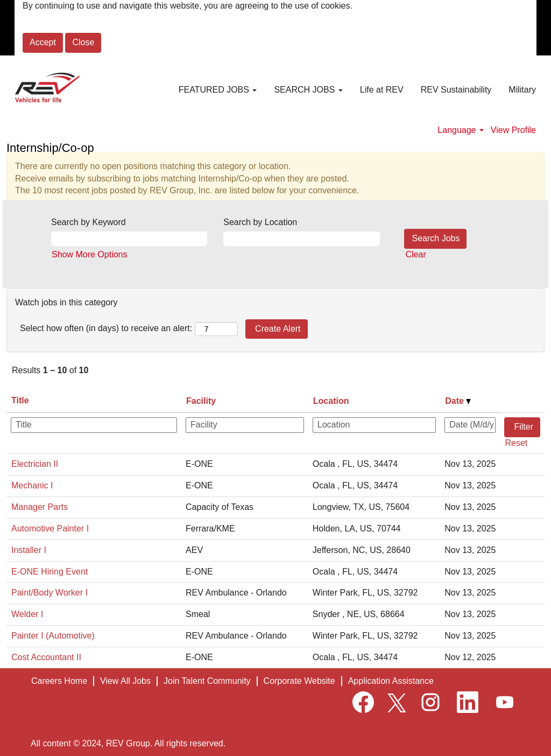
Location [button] (331, 401)
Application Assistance (391, 681)
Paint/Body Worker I (50, 593)
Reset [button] (516, 443)
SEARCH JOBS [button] (308, 90)
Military (522, 90)
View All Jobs (125, 681)
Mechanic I (32, 485)
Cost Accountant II (46, 657)
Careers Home (59, 681)
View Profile (513, 130)
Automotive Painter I (50, 528)
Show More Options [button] (90, 254)
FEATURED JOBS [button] (218, 90)
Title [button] (20, 400)
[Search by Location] (301, 239)
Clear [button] (416, 254)
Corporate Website (299, 681)
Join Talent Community (207, 681)
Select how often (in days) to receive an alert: (106, 328)
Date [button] (458, 401)
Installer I (29, 550)
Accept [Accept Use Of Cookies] (43, 42)
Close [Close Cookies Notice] (83, 42)
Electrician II (35, 464)
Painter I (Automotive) (53, 636)
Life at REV (382, 90)
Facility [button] (201, 401)
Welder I (27, 614)
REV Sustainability (456, 90)
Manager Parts (40, 507)
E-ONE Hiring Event (50, 572)
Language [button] (461, 130)
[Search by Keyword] (129, 239)
